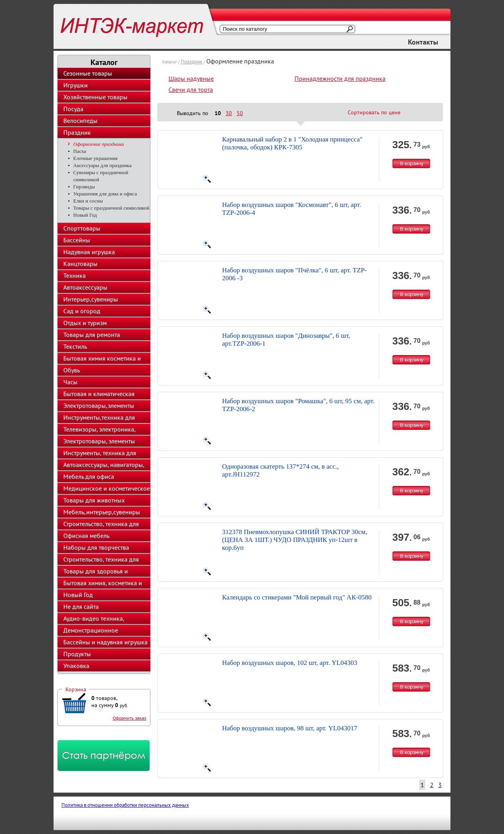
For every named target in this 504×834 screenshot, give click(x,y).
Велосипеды (81, 121)
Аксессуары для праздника (102, 165)
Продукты (77, 654)
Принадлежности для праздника (340, 78)
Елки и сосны (88, 201)
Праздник (77, 132)
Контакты (423, 42)
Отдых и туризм (85, 323)
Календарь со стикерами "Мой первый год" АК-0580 (297, 597)
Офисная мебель (86, 536)
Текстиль (75, 346)
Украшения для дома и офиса (105, 194)
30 (229, 113)
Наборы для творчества (96, 547)
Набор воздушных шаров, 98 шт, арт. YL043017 (290, 728)
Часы (70, 382)
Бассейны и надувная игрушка (106, 642)
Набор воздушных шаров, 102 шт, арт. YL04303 (290, 663)
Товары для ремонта (92, 335)
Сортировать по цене (374, 112)
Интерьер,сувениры (91, 299)
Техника (75, 276)
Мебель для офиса (89, 477)
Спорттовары (82, 228)
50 (240, 113)
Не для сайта (81, 607)
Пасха (80, 151)
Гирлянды (84, 187)
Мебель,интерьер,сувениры (102, 512)
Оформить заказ (129, 718)
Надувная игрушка (89, 252)
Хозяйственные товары (95, 97)
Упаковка (76, 666)
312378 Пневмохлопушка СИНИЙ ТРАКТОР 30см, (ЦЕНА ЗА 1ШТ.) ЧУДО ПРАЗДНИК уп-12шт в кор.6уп (295, 540)
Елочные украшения (95, 158)
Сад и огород (82, 311)
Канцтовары (81, 264)
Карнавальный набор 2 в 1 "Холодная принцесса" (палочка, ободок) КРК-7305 (292, 143)
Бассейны (77, 240)
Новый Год (85, 215)
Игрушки (76, 85)
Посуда (73, 109)
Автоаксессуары (85, 287)
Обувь (72, 370)
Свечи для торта (191, 89)
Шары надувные (191, 78)
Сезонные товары (88, 73)
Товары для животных (94, 500)
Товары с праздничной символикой (111, 208)
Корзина (76, 689)
